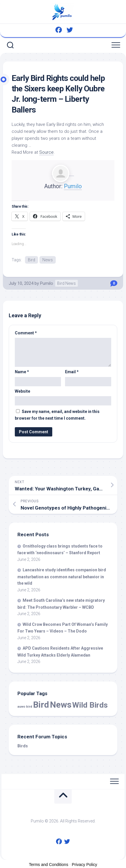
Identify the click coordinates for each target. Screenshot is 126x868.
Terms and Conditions (49, 865)
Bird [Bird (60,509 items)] (41, 705)
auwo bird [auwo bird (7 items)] (25, 707)
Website (22, 391)
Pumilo (73, 186)
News (48, 260)
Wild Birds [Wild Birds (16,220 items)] (90, 705)
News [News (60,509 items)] (61, 705)
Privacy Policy (84, 865)
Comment (26, 333)
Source (46, 152)
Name (22, 372)
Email (72, 372)
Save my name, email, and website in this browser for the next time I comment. (57, 415)
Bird (32, 260)
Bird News (66, 283)
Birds (23, 746)
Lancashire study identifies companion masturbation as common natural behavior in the (62, 577)
